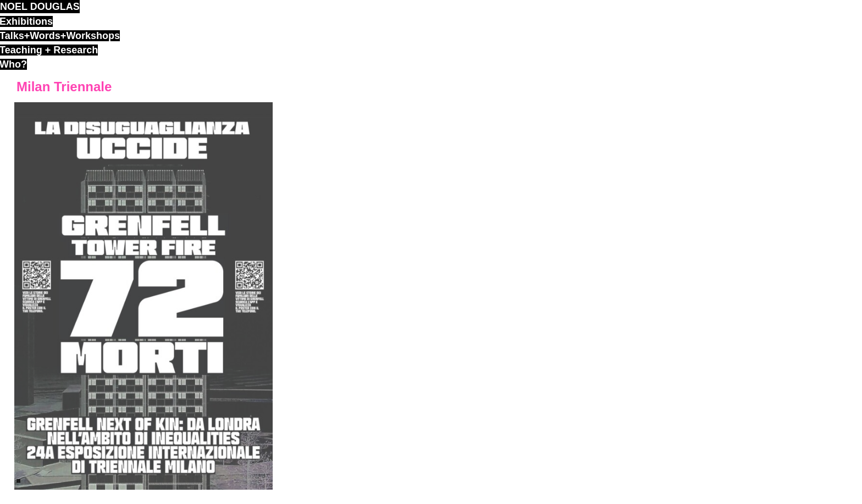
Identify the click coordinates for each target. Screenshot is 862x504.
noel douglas (40, 7)
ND (18, 481)
